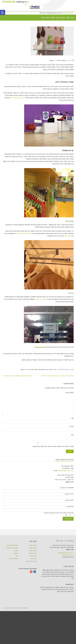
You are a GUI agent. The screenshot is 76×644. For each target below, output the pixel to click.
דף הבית (71, 13)
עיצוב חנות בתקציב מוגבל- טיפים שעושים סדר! (18, 388)
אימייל (71, 439)
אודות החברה (33, 568)
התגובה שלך (69, 405)
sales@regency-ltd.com (66, 483)
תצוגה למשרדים (32, 563)
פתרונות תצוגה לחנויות (36, 382)
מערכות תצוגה (33, 566)
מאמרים (16, 563)
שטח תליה (67, 236)
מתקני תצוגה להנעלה (12, 558)
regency (52, 60)
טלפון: (67, 580)
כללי (62, 382)
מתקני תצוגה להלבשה (12, 560)
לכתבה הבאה (39, 359)
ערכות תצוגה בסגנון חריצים (24, 233)
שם (72, 430)
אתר (72, 447)
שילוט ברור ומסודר (41, 299)
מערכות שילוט (33, 558)
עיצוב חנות (46, 382)
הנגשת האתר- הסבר (31, 574)
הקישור (22, 382)
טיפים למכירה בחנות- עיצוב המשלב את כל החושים (57, 388)
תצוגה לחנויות (33, 560)
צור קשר (16, 566)
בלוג (17, 568)
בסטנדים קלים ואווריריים (18, 98)
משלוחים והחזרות (14, 571)
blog (66, 13)
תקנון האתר (33, 571)
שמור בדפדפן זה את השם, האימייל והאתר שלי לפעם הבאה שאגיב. (53, 459)
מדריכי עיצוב (53, 382)
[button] (3, 12)
